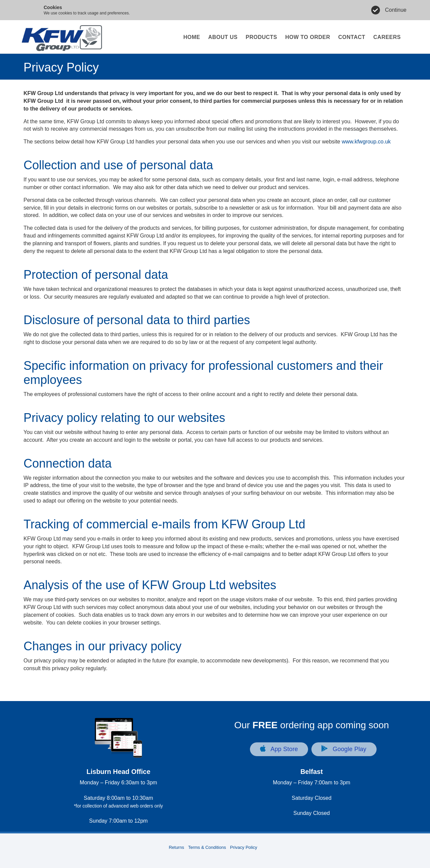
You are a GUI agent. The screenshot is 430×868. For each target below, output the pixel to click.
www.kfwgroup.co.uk (366, 142)
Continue (396, 10)
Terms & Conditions (207, 847)
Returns (176, 847)
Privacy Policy (244, 847)
